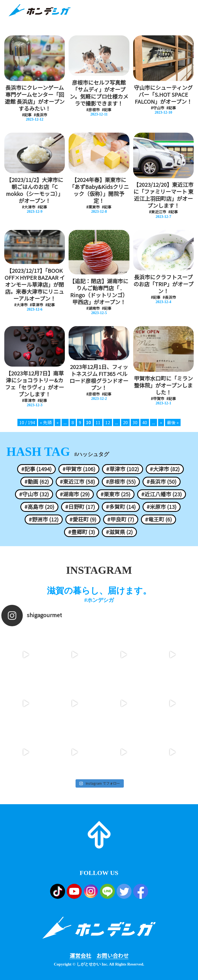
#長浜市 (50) (162, 482)
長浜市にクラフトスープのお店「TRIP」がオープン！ (163, 284)
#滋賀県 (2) (119, 532)
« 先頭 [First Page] (46, 422)
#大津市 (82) (165, 469)
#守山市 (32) (34, 494)
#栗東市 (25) (115, 494)
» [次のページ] (161, 422)
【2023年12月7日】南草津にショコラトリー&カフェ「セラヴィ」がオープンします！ (35, 384)
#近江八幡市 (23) (162, 494)
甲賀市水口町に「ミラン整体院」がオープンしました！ (163, 385)
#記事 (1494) (36, 469)
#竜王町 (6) (158, 519)
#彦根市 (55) (121, 482)
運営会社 (80, 956)
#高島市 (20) (39, 507)
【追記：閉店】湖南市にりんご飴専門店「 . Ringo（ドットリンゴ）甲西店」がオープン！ (99, 292)
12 (108, 422)
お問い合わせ (113, 956)
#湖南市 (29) (75, 494)
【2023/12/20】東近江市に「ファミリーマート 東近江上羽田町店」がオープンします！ (163, 195)
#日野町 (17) (80, 507)
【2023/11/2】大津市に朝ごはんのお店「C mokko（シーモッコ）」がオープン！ (35, 190)
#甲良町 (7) (121, 519)
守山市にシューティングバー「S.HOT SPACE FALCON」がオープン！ (163, 95)
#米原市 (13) (162, 507)
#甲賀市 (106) (79, 469)
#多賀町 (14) (121, 507)
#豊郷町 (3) (82, 532)
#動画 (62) (37, 482)
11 (98, 422)
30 (135, 422)
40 (145, 422)
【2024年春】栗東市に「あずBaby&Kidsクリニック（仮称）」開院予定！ (99, 190)
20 (125, 422)
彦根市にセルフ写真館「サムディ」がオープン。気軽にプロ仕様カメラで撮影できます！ (99, 93)
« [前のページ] (58, 422)
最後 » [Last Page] (173, 422)
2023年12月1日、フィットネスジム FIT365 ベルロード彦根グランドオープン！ (99, 377)
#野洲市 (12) (44, 519)
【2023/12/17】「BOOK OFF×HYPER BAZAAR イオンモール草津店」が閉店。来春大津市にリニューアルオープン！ (35, 285)
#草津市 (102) (123, 469)
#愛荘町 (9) (83, 519)
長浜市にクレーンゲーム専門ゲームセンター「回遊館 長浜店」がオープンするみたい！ (35, 98)
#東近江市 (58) (77, 482)
